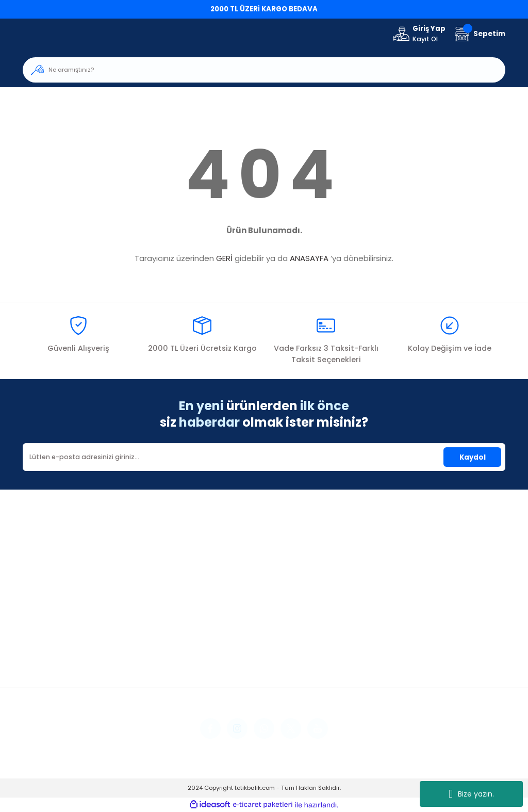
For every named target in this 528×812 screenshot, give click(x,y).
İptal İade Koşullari (386, 655)
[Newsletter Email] (264, 457)
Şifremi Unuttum (51, 655)
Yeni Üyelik (40, 627)
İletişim (200, 627)
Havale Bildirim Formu (226, 655)
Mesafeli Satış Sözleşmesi (397, 627)
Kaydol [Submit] (473, 457)
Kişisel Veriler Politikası (391, 669)
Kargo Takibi (210, 669)
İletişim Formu (212, 641)
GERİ (224, 258)
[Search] (264, 70)
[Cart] (478, 34)
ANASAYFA (309, 258)
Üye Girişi (38, 641)
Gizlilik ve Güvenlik (384, 641)
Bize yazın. (471, 794)
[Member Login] (418, 34)
